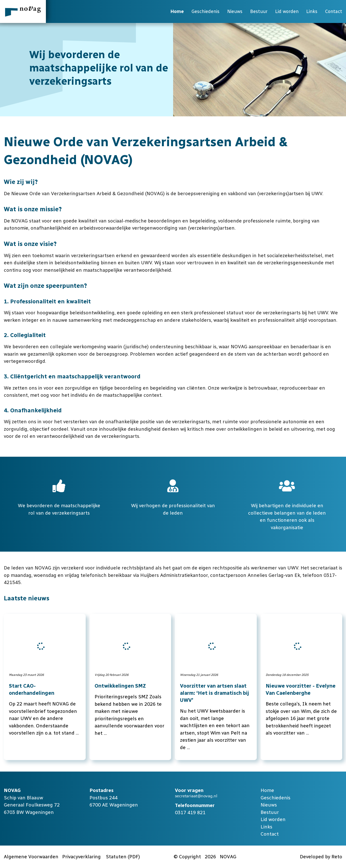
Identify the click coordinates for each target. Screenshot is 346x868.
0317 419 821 (190, 813)
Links (312, 11)
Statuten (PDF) (123, 857)
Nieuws (235, 11)
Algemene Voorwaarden (31, 857)
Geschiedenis (206, 11)
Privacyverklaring (81, 857)
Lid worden (287, 11)
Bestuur (259, 11)
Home (177, 11)
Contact (334, 11)
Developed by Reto (321, 857)
